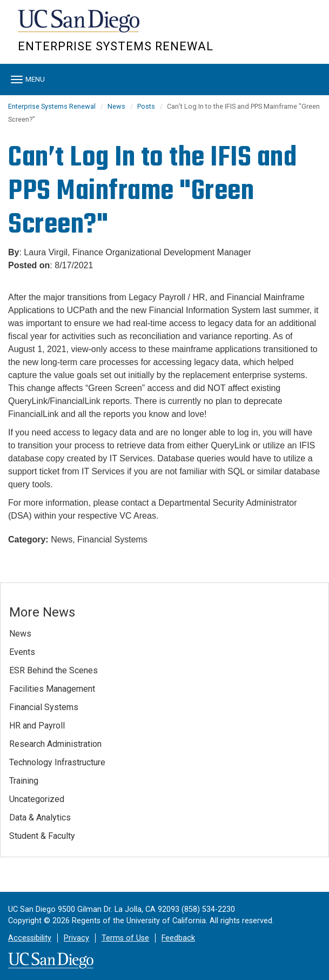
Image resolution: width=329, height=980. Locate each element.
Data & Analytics (40, 817)
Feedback (178, 938)
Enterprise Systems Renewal (116, 46)
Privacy (76, 938)
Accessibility (30, 938)
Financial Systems (44, 707)
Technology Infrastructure (57, 762)
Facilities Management (52, 689)
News (116, 106)
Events (22, 652)
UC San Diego (80, 26)
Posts (146, 106)
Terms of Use (125, 938)
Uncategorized (37, 799)
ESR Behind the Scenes (53, 670)
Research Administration (55, 744)
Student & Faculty (42, 836)
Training (24, 781)
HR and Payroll (37, 726)
